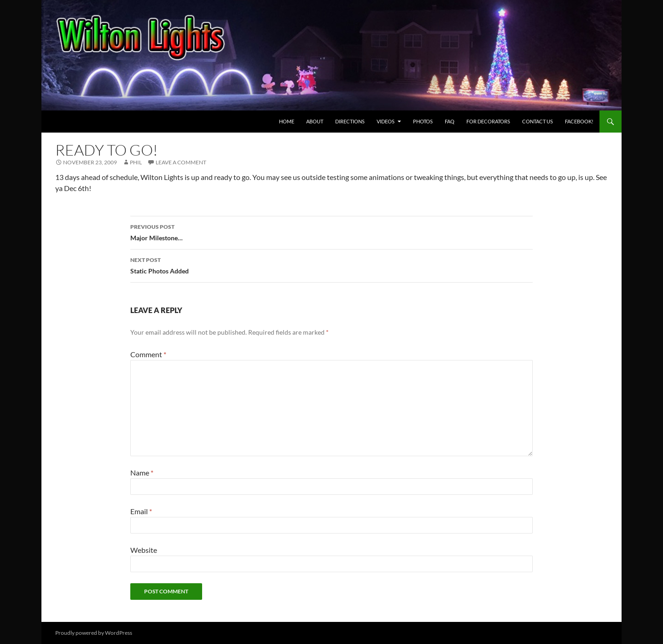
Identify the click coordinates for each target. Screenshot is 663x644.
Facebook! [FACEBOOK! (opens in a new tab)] (579, 121)
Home (287, 121)
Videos (386, 121)
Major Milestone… (331, 232)
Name (142, 473)
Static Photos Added (331, 265)
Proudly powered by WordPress (94, 633)
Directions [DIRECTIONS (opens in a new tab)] (350, 121)
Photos (423, 121)
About (315, 121)
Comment (148, 354)
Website (144, 550)
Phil (136, 162)
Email (141, 511)
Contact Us (538, 121)
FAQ (450, 121)
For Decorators (488, 121)
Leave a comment (181, 162)
